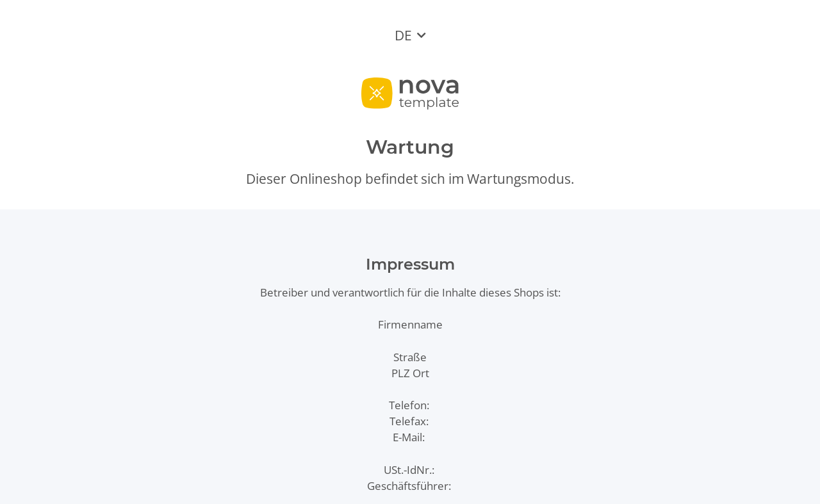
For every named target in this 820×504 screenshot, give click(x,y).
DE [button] (403, 35)
